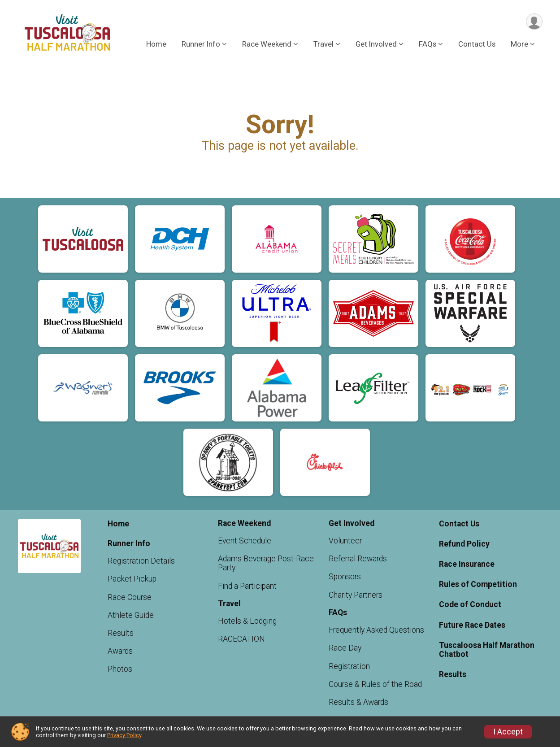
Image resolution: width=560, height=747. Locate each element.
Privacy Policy (124, 735)
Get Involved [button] (376, 44)
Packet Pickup (132, 579)
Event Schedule (245, 541)
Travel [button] (323, 44)
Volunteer (345, 541)
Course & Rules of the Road (375, 684)
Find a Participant (247, 586)
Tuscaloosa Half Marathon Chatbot (487, 650)
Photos (120, 669)
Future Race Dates (472, 625)
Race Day (345, 648)
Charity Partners (356, 595)
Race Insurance (467, 564)
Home (156, 44)
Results (121, 633)
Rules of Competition (478, 584)
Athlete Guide (131, 615)
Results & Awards (358, 702)
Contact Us (477, 44)
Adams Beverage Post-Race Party (266, 563)
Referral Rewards (358, 559)
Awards (120, 651)
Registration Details (141, 561)
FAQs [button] (428, 44)
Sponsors (345, 577)
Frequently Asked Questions (376, 630)
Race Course (130, 597)
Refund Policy (464, 544)
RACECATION (241, 639)
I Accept (508, 732)
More (519, 44)
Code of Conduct (470, 604)
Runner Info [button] (201, 44)
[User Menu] (534, 22)
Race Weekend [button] (267, 44)
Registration (349, 666)
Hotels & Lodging (247, 621)
